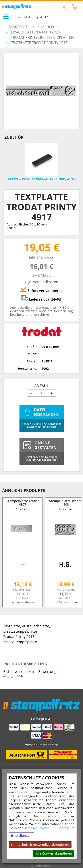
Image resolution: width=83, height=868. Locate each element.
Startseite (18, 27)
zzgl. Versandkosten (41, 282)
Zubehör (46, 27)
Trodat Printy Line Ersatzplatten (42, 37)
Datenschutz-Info (36, 828)
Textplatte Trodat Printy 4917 (39, 43)
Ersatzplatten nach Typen (36, 32)
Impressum (66, 828)
